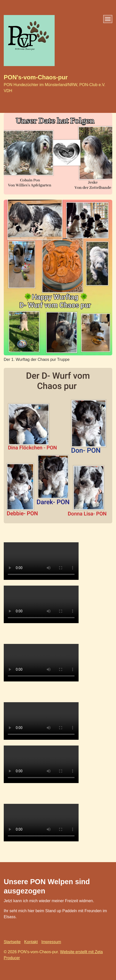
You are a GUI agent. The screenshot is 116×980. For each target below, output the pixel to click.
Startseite (12, 942)
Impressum (51, 942)
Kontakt (31, 942)
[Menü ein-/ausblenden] (108, 19)
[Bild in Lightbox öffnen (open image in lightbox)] (58, 154)
